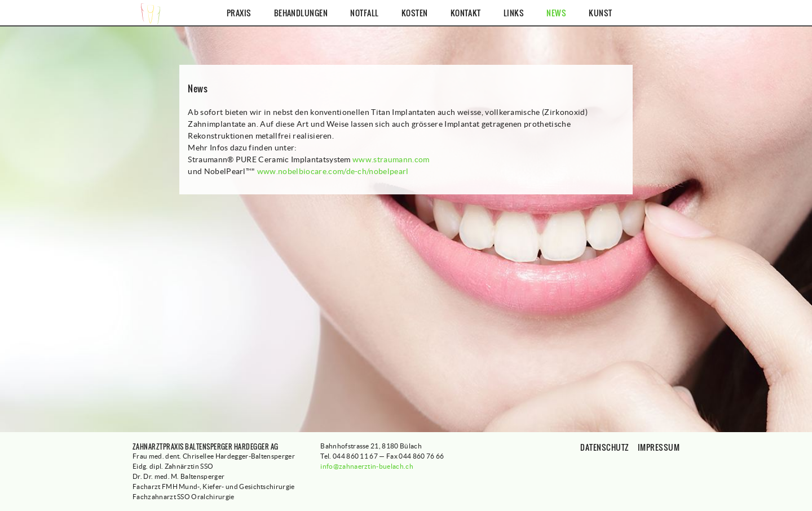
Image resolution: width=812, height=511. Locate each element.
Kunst (600, 13)
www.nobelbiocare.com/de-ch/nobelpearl (333, 171)
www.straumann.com (391, 159)
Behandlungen (301, 13)
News (556, 13)
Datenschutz (604, 447)
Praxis (239, 13)
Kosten (415, 13)
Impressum (659, 447)
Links (514, 13)
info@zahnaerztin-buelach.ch (367, 466)
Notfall (364, 13)
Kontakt (466, 13)
